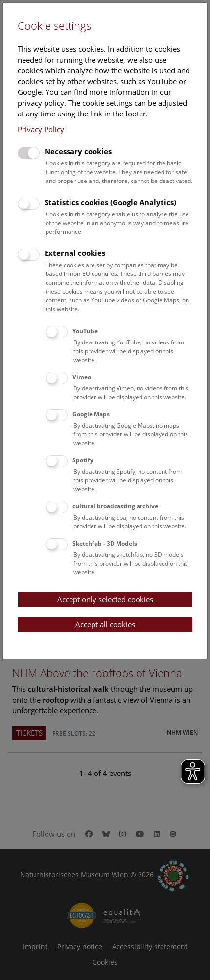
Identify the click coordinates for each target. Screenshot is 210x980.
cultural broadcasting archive (115, 506)
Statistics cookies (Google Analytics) (110, 202)
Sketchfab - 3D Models (105, 543)
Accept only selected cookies (105, 599)
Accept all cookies (105, 624)
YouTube (85, 331)
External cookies (75, 253)
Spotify (83, 460)
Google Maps (91, 414)
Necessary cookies (78, 151)
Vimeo (82, 377)
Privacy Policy (41, 129)
